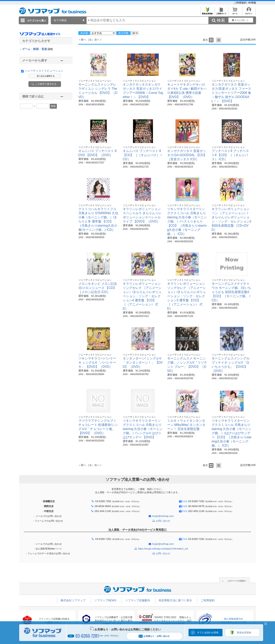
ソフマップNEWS (105, 600)
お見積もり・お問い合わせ (154, 636)
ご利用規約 (241, 3)
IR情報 (252, 3)
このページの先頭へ (237, 581)
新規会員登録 (207, 13)
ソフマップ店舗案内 (138, 600)
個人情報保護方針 (234, 619)
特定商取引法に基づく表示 (175, 600)
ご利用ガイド (221, 13)
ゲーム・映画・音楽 (37, 49)
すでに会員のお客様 (208, 633)
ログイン (249, 13)
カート (235, 13)
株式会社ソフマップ (73, 600)
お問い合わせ (163, 521)
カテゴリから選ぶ (37, 21)
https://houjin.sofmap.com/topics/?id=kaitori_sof (163, 549)
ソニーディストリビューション (44, 71)
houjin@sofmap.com (163, 516)
